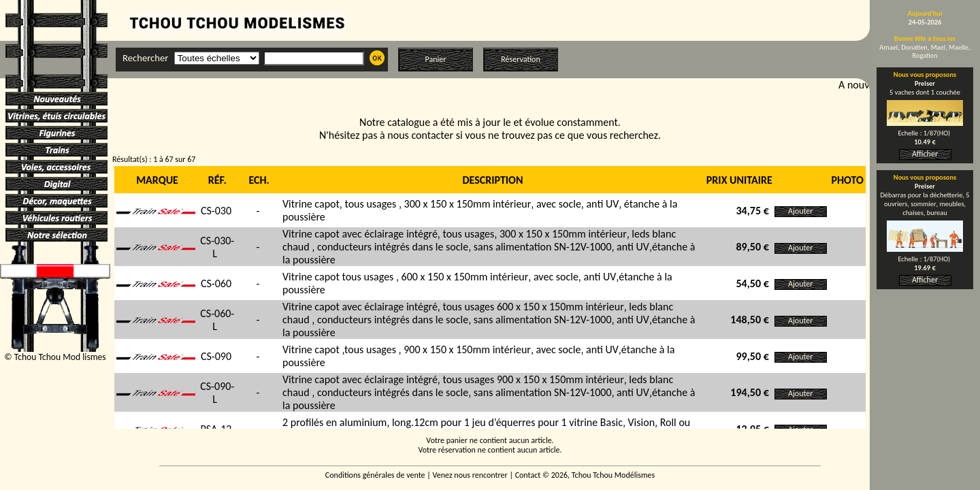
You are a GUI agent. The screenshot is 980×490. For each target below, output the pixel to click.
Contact (528, 475)
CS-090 (216, 356)
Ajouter (801, 211)
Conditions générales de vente (375, 475)
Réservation (520, 59)
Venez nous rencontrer (470, 475)
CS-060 (216, 283)
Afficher (925, 154)
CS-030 (216, 211)
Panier (436, 59)
